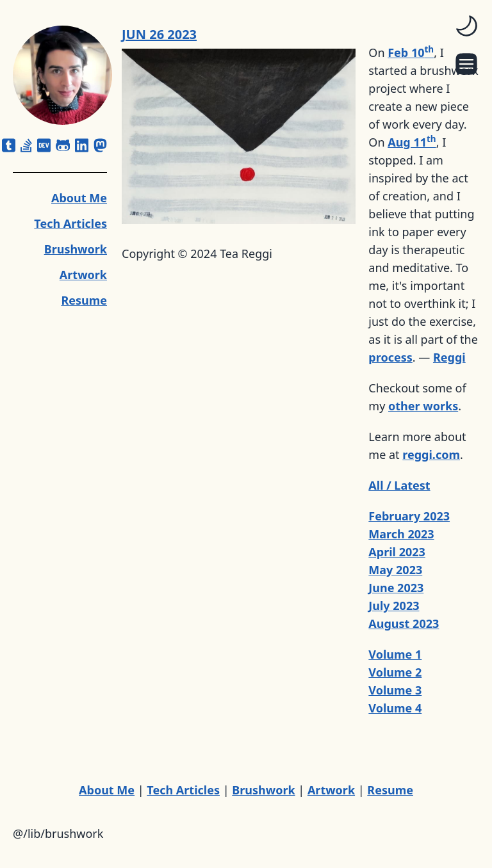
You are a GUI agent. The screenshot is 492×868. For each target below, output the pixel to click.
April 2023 (397, 552)
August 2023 (404, 623)
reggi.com (431, 454)
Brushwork (76, 249)
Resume (84, 300)
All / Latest (399, 485)
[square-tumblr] (9, 145)
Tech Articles (70, 223)
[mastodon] (100, 145)
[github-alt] (63, 145)
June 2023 (396, 588)
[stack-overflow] (26, 145)
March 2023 (401, 534)
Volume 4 (395, 708)
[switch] (466, 26)
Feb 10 (411, 52)
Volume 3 (395, 690)
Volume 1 (395, 654)
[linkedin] (82, 145)
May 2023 (395, 570)
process (390, 357)
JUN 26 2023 (159, 34)
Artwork (83, 275)
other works (423, 406)
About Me (79, 198)
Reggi (449, 357)
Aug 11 (412, 142)
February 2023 (409, 516)
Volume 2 (395, 672)
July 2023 (394, 606)
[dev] (44, 145)
